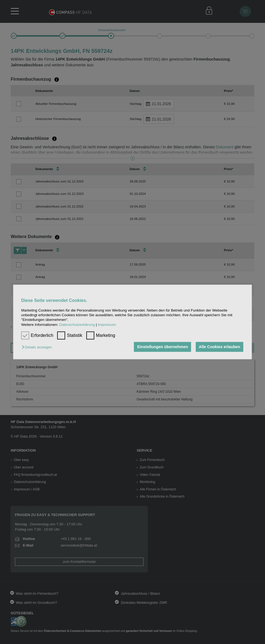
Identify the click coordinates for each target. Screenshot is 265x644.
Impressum (107, 325)
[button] (38, 347)
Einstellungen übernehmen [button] (163, 347)
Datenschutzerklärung (77, 325)
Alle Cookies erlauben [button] (219, 347)
